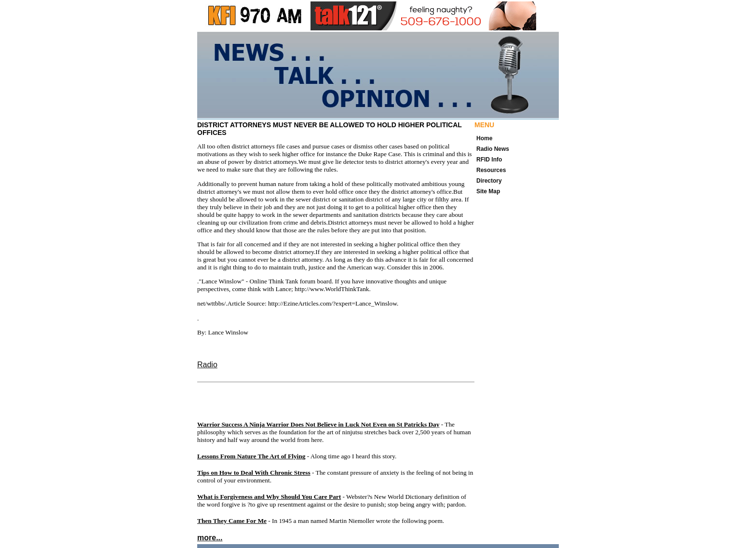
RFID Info (489, 160)
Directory (489, 181)
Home (484, 138)
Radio (207, 365)
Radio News (493, 149)
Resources (491, 170)
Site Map (488, 191)
